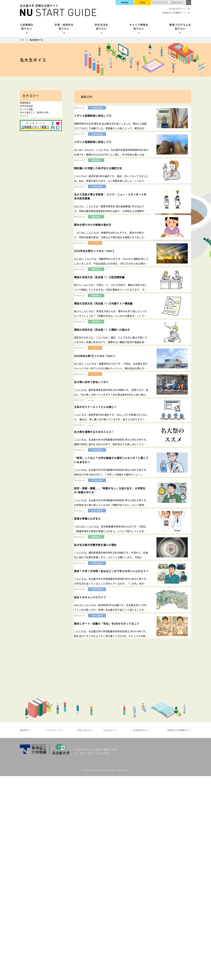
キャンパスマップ (160, 3)
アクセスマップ (53, 934)
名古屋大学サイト (178, 9)
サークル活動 (30, 127)
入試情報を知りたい (27, 27)
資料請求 (125, 3)
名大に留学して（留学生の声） (38, 138)
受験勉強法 (29, 106)
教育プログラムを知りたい (180, 27)
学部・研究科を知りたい (64, 27)
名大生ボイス (110, 934)
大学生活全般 (30, 116)
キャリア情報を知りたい (139, 27)
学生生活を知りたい (101, 27)
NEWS (143, 3)
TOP (22, 40)
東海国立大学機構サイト (174, 13)
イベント (27, 150)
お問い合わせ (177, 3)
